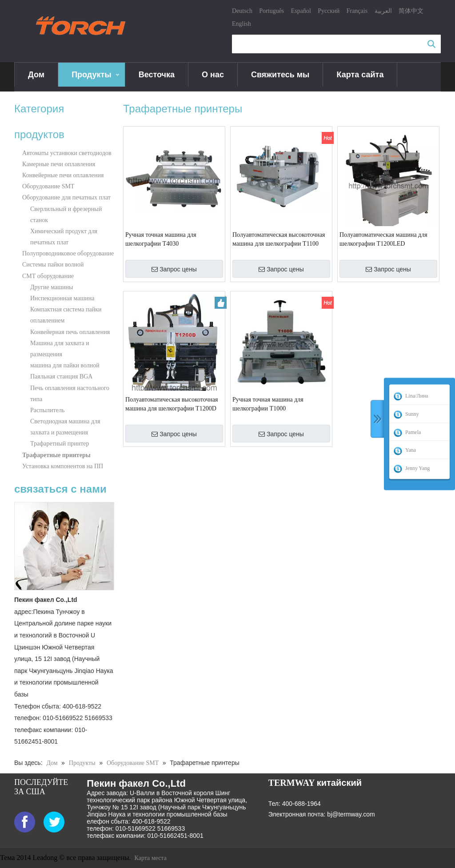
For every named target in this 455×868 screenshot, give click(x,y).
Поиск (431, 44)
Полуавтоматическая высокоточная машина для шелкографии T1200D (172, 404)
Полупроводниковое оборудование (68, 253)
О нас (213, 75)
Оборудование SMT (48, 186)
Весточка (157, 75)
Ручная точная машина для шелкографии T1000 (268, 404)
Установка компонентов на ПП (63, 466)
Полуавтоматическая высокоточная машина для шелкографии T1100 (279, 239)
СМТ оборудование (48, 276)
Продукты (92, 75)
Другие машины (52, 287)
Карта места (151, 858)
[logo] (84, 26)
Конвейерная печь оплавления (70, 332)
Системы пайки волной (53, 265)
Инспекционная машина (62, 298)
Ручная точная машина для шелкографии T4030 (161, 239)
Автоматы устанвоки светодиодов (67, 153)
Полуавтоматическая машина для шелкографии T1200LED (383, 239)
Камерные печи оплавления (59, 164)
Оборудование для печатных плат (66, 197)
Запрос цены (174, 269)
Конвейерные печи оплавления (63, 175)
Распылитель (47, 410)
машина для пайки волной (65, 365)
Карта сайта (360, 75)
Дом (36, 75)
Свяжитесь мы (280, 75)
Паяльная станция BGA (61, 376)
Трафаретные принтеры (56, 455)
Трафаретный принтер (60, 444)
